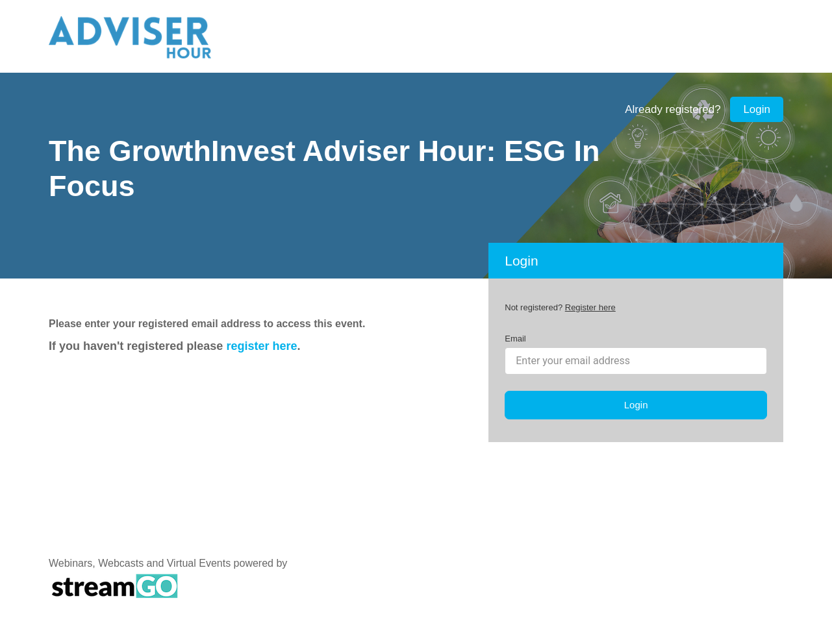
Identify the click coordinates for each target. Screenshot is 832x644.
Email (515, 339)
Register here (590, 307)
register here (261, 346)
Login (757, 109)
